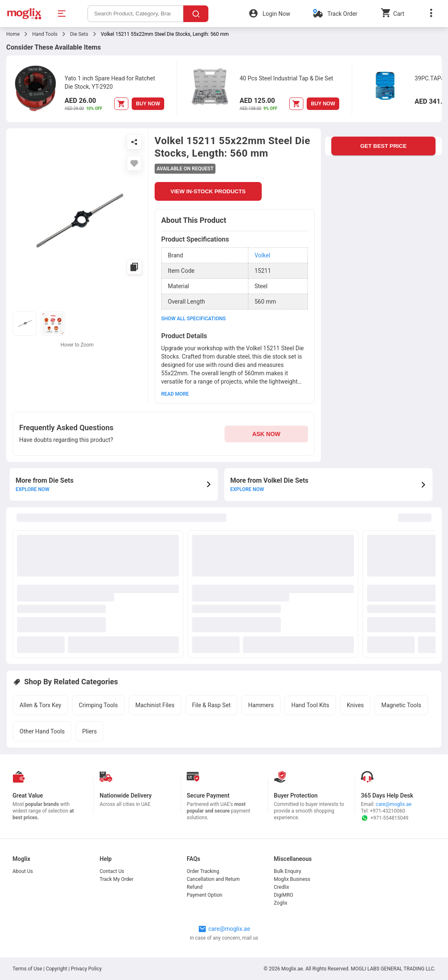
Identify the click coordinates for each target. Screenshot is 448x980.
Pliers (89, 731)
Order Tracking (203, 871)
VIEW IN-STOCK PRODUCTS (208, 191)
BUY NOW (148, 104)
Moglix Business (292, 879)
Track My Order (116, 879)
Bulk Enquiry (288, 871)
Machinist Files (155, 705)
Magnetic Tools (401, 705)
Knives (355, 705)
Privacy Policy (86, 969)
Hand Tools (45, 34)
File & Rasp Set (211, 705)
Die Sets (79, 34)
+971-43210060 (388, 811)
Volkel (263, 255)
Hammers (261, 705)
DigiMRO (284, 895)
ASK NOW (266, 434)
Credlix (282, 887)
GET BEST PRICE (383, 146)
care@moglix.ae (394, 804)
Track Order (342, 14)
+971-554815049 (385, 818)
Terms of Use (28, 969)
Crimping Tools (98, 705)
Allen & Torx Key (40, 705)
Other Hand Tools (42, 731)
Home (13, 34)
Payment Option (204, 895)
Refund (195, 887)
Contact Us (112, 871)
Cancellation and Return (213, 879)
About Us (23, 871)
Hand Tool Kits (310, 705)
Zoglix (280, 903)
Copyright (56, 969)
